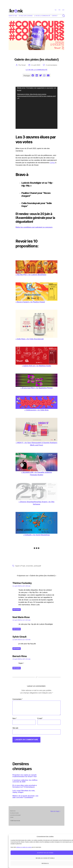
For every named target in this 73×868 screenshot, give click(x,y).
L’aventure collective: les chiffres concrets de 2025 (25, 781)
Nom (15, 718)
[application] (36, 108)
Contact (55, 16)
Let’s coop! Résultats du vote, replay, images (24, 791)
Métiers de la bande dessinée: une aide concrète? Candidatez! (25, 797)
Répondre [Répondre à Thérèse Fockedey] (17, 610)
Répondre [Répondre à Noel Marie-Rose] (17, 629)
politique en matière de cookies (24, 847)
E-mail (40, 718)
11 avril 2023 (36, 65)
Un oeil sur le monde (26, 16)
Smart (23, 65)
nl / (56, 10)
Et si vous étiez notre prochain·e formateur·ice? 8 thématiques (25, 786)
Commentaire (17, 699)
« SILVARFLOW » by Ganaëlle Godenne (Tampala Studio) (36, 464)
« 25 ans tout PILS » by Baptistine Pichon (36, 381)
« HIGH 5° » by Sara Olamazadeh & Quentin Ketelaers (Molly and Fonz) (36, 432)
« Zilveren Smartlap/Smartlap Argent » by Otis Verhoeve (36, 494)
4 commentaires (51, 65)
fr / (60, 10)
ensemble (29, 566)
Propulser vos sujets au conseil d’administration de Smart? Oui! (25, 776)
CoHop (52, 163)
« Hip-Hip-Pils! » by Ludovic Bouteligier (36, 268)
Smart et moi (13, 16)
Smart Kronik (17, 821)
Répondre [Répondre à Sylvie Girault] (17, 649)
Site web (15, 728)
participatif (37, 566)
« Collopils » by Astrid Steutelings (36, 524)
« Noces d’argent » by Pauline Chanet (36, 293)
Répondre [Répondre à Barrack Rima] (17, 668)
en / (63, 10)
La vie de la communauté (42, 16)
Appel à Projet (20, 566)
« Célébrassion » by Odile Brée (36, 403)
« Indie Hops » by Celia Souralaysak (36, 325)
